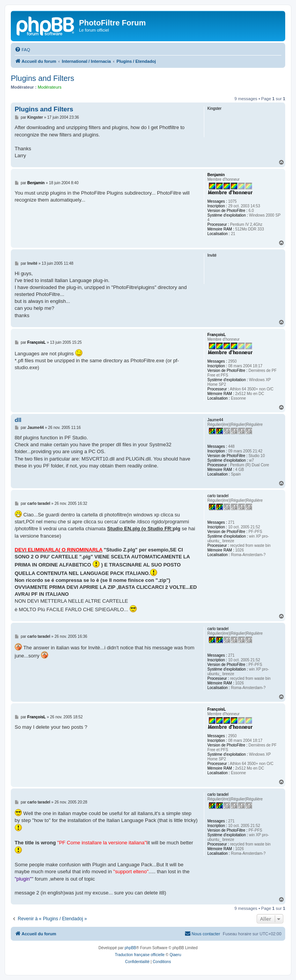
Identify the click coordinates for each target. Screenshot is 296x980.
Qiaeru (175, 955)
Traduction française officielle (140, 955)
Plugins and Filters (43, 78)
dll (18, 420)
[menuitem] (22, 50)
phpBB (130, 948)
